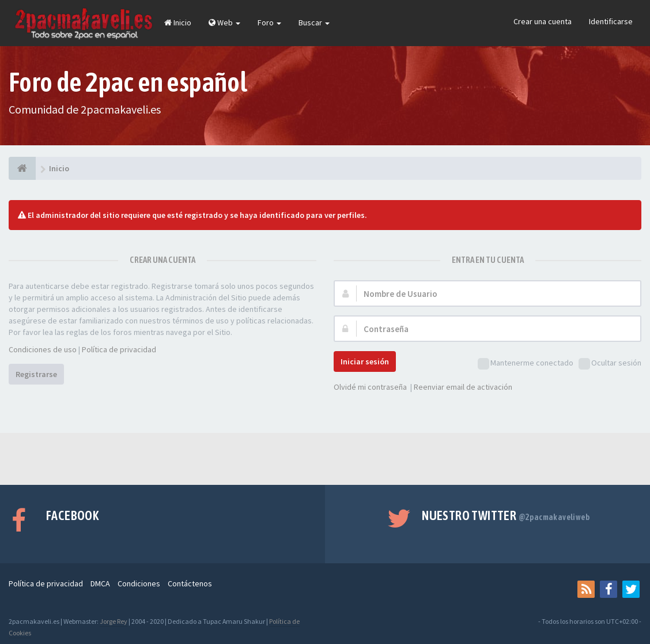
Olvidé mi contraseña (370, 387)
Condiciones (139, 583)
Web (224, 22)
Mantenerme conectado (526, 364)
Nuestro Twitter (506, 515)
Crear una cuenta (543, 21)
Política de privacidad (119, 349)
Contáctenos (190, 583)
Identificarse (611, 21)
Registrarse (36, 374)
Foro (269, 22)
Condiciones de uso (43, 349)
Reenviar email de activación (463, 387)
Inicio (178, 22)
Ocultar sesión (610, 364)
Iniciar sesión (365, 361)
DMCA (100, 583)
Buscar (314, 22)
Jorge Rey (114, 621)
